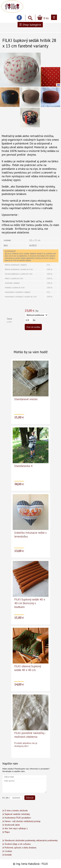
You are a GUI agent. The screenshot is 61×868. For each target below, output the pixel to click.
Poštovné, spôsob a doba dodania (20, 848)
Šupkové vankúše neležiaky (17, 814)
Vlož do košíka (33, 327)
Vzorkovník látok (12, 825)
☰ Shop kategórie (30, 25)
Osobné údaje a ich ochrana (18, 844)
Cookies (8, 851)
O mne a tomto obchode (16, 811)
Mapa (7, 832)
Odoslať (30, 798)
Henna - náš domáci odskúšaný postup (23, 821)
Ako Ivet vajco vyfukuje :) (16, 828)
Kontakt (8, 855)
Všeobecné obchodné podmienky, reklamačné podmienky (31, 840)
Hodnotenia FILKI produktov (18, 818)
